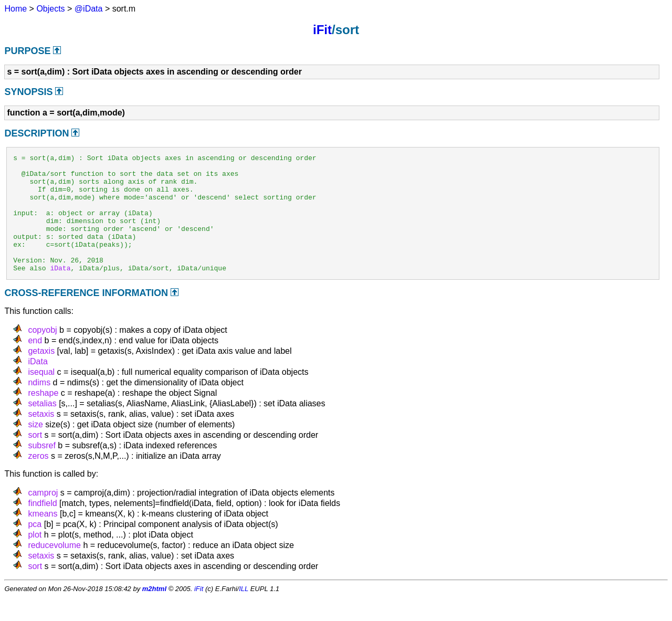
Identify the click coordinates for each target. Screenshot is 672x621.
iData (60, 291)
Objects (50, 9)
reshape (43, 417)
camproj (43, 516)
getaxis (41, 375)
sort (35, 459)
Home (15, 9)
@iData (89, 9)
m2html (154, 612)
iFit (322, 30)
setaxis (41, 438)
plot (35, 558)
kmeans (43, 537)
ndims (39, 406)
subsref (41, 469)
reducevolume (54, 569)
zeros (38, 480)
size (35, 448)
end (35, 364)
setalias (42, 427)
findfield (42, 527)
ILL (244, 612)
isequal (41, 396)
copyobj (42, 354)
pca (35, 548)
